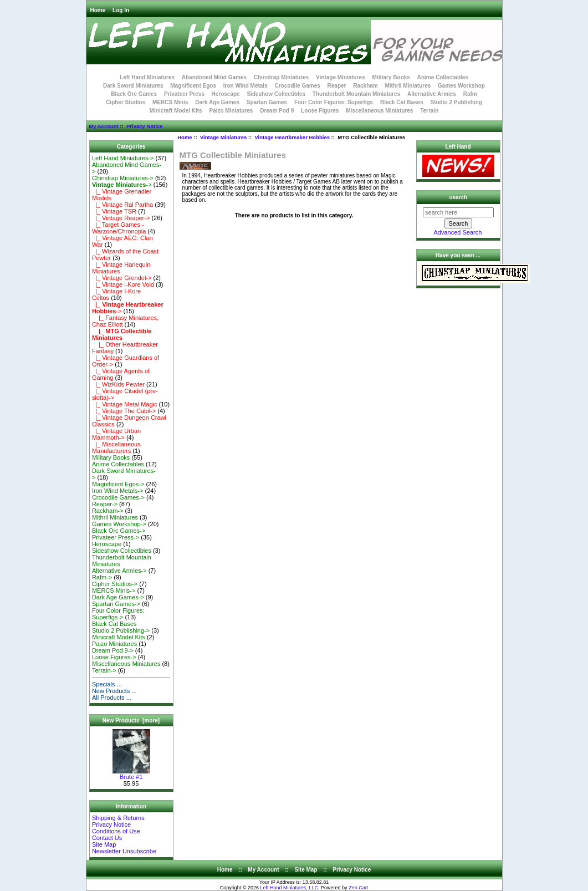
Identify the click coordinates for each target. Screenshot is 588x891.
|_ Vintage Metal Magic (125, 404)
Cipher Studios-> (115, 584)
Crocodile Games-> (118, 497)
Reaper (337, 86)
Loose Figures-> (114, 657)
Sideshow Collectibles (276, 94)
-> (122, 185)
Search (458, 197)
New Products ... (114, 691)
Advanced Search (458, 232)
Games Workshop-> (119, 524)
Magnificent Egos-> (118, 484)
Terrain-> (104, 670)
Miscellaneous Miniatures (379, 111)
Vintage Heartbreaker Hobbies (292, 137)
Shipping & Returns (118, 818)
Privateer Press (184, 94)
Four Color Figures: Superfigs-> (118, 614)
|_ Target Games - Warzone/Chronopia (119, 228)
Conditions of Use (116, 831)
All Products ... (112, 697)
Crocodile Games (298, 86)
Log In (121, 10)
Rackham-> (108, 511)
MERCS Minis (170, 102)
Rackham (365, 86)
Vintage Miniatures (223, 137)
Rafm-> (102, 577)
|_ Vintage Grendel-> (122, 278)
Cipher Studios (126, 102)
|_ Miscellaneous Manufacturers (116, 447)
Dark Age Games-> (118, 597)
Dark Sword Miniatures (133, 86)
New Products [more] (131, 721)
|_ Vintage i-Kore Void (123, 284)
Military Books (391, 77)
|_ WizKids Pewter (118, 384)
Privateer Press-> (116, 537)
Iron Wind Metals (246, 86)
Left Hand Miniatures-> (123, 158)
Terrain (429, 111)
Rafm (470, 94)
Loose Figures (320, 111)
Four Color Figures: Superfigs (334, 102)
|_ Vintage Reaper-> (121, 218)
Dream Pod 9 (277, 111)
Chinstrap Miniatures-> (123, 178)
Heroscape (226, 94)
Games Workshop (461, 86)
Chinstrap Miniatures (281, 77)
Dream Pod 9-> (113, 650)
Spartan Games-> (116, 604)
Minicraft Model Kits (176, 111)
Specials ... (107, 684)
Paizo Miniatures (231, 111)
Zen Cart (358, 888)
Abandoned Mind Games (214, 77)
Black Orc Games (134, 94)
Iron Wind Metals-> (118, 491)
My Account (103, 126)
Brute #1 (131, 774)
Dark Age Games (217, 102)
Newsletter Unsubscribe (124, 851)
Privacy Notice (144, 126)
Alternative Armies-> (119, 571)
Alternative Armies (432, 94)
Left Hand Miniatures (147, 77)
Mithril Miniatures (408, 86)
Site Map (104, 844)
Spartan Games (267, 102)
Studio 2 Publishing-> (121, 630)
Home (98, 10)
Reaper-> (105, 504)
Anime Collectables (443, 77)
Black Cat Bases (402, 102)
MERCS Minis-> (114, 590)
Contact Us (107, 838)
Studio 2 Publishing (456, 102)
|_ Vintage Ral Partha (122, 205)
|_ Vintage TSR (114, 211)
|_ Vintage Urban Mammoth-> (116, 434)
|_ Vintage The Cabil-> (124, 411)
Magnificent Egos (193, 86)
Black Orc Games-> (119, 531)
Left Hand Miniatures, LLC (290, 888)
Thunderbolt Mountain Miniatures (356, 94)
